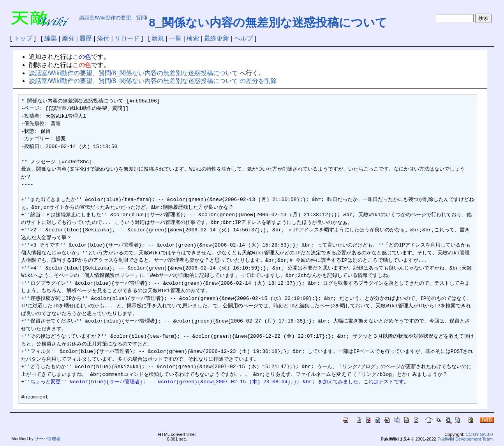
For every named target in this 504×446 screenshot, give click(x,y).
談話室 (87, 18)
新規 (158, 38)
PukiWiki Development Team (465, 439)
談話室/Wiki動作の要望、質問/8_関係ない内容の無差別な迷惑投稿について (133, 73)
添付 (103, 38)
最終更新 (217, 38)
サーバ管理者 (48, 439)
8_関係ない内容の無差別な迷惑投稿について (268, 22)
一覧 (175, 38)
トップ (23, 38)
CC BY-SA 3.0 (479, 434)
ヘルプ (243, 38)
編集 (51, 38)
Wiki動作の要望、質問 (121, 18)
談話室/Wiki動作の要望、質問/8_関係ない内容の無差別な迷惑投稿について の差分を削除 (153, 81)
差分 (68, 38)
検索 (193, 38)
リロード (127, 38)
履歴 (86, 38)
